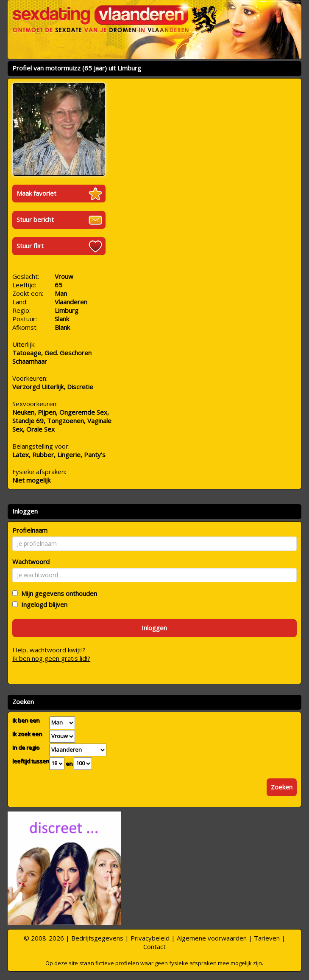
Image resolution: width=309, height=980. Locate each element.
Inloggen (154, 628)
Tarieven (267, 938)
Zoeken (282, 787)
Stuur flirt (30, 246)
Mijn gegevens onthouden (57, 593)
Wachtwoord (31, 562)
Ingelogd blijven (43, 604)
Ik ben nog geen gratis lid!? (51, 658)
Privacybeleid (150, 938)
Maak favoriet (36, 193)
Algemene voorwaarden (212, 938)
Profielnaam (30, 530)
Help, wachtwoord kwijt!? (49, 650)
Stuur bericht (35, 219)
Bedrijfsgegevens (97, 938)
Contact (154, 946)
